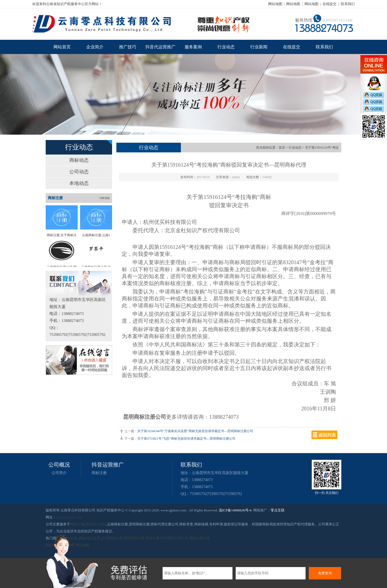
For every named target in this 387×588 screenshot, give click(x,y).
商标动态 (79, 160)
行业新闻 (259, 47)
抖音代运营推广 (160, 47)
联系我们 (348, 4)
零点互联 (278, 510)
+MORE (104, 198)
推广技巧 (128, 47)
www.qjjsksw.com (69, 517)
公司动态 (79, 172)
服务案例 (193, 47)
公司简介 (59, 473)
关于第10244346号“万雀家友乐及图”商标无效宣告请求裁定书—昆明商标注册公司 (195, 431)
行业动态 (226, 47)
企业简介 (95, 47)
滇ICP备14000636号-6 (235, 510)
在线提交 (329, 4)
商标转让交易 (95, 524)
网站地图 (275, 4)
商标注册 (99, 473)
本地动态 (79, 183)
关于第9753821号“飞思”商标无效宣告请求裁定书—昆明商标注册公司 (186, 439)
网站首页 (62, 47)
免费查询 (325, 573)
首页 (282, 148)
